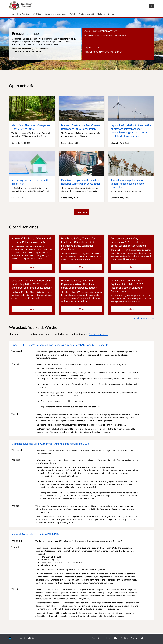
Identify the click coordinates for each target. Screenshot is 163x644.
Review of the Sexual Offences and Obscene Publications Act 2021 (31, 240)
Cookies (124, 638)
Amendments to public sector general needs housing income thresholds (128, 184)
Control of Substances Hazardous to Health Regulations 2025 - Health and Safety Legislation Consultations (32, 284)
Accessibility (98, 638)
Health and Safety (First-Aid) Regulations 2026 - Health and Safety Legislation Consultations (79, 284)
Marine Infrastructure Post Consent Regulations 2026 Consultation (81, 127)
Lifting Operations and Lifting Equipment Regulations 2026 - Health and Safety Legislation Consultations (128, 286)
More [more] (32, 267)
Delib (32, 638)
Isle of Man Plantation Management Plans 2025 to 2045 (31, 127)
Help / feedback (147, 638)
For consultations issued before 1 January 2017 (106, 36)
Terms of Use (112, 638)
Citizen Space (18, 638)
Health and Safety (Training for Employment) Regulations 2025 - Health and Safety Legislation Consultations (79, 244)
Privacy (134, 638)
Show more (82, 212)
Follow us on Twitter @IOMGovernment (103, 52)
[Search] (151, 6)
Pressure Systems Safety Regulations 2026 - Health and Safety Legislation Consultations (129, 242)
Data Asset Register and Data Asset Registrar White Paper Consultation (81, 182)
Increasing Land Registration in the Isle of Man (31, 182)
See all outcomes (98, 334)
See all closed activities (144, 318)
